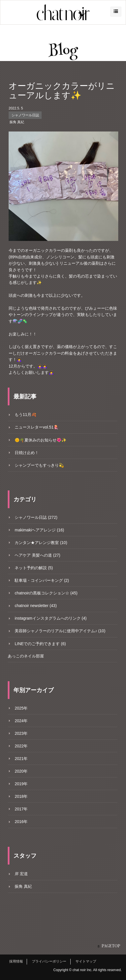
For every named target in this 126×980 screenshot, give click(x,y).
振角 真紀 (17, 122)
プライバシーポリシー (49, 961)
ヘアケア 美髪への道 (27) (37, 555)
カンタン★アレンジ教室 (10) (41, 543)
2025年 (21, 708)
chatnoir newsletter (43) (36, 606)
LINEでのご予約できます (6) (40, 644)
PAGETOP (111, 946)
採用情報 (16, 961)
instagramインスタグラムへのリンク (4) (51, 618)
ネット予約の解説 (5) (34, 568)
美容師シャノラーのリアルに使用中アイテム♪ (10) (60, 631)
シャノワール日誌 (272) (36, 517)
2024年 (21, 721)
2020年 (21, 771)
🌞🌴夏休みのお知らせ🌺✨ (40, 440)
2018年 (21, 796)
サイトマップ (86, 961)
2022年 (21, 746)
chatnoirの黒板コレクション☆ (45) (46, 593)
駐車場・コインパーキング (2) (42, 580)
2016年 (21, 822)
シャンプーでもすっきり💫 (39, 465)
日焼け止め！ (27, 453)
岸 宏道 (21, 874)
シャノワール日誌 (25, 115)
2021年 (21, 759)
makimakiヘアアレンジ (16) (39, 530)
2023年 (21, 733)
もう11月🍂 (25, 415)
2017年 (21, 809)
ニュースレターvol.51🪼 (36, 427)
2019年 (21, 784)
